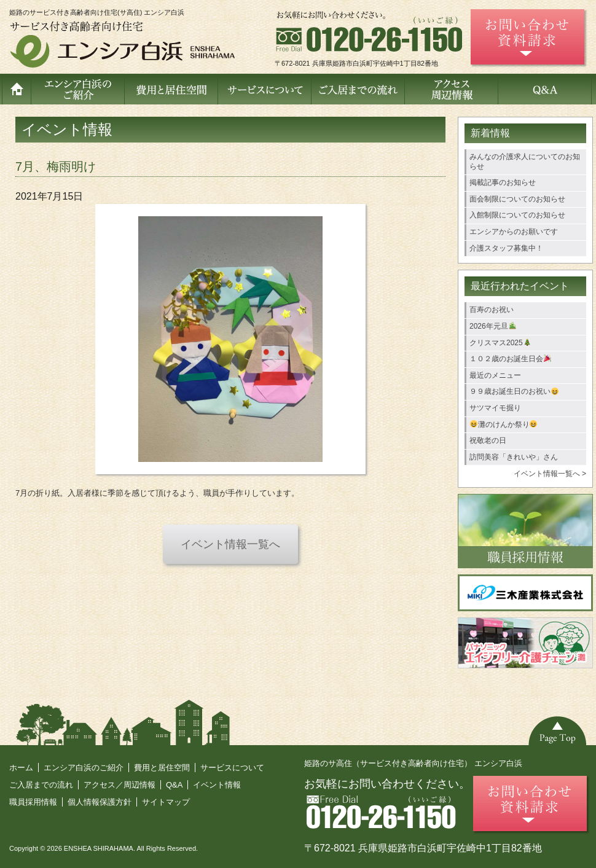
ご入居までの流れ (41, 785)
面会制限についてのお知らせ (517, 199)
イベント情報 (217, 785)
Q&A (174, 785)
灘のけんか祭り (504, 424)
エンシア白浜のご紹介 (84, 768)
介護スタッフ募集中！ (506, 248)
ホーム (21, 768)
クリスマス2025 (500, 343)
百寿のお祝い (492, 310)
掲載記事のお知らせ (503, 182)
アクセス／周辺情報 (120, 785)
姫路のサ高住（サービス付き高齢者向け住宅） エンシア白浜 (413, 763)
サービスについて (232, 768)
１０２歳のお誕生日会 (510, 359)
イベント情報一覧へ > (550, 474)
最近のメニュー (495, 375)
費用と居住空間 (162, 768)
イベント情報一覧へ (230, 544)
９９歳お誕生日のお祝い (514, 391)
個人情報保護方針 (100, 802)
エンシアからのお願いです (514, 232)
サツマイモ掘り (495, 408)
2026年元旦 (493, 326)
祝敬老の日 (488, 440)
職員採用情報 (33, 802)
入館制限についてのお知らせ (517, 215)
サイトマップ (166, 802)
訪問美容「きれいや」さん (514, 457)
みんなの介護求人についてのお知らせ (525, 162)
